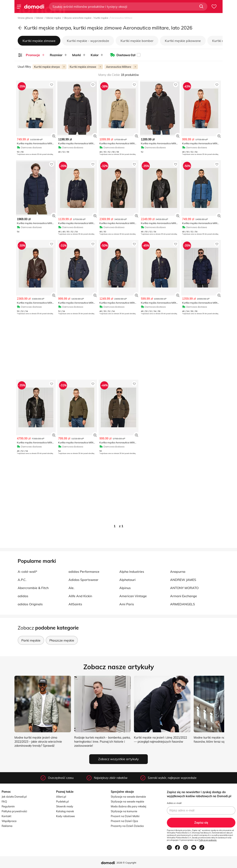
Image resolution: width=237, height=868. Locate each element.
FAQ (4, 801)
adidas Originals (30, 604)
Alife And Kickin (80, 596)
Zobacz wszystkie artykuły (118, 759)
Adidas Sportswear (83, 580)
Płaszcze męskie (62, 640)
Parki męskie (31, 640)
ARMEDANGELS (183, 604)
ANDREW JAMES (183, 580)
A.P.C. (22, 580)
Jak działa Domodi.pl (14, 797)
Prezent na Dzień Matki (125, 816)
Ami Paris (127, 604)
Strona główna (26, 18)
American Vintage (133, 596)
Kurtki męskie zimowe (39, 41)
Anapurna (178, 572)
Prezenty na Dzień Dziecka (127, 826)
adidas (23, 596)
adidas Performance (84, 572)
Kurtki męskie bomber (137, 41)
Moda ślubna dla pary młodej (128, 806)
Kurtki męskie (102, 18)
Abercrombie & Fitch (33, 588)
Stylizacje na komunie (124, 811)
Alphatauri (127, 580)
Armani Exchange (184, 596)
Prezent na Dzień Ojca (124, 821)
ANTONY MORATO (184, 588)
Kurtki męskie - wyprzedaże (88, 41)
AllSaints (75, 604)
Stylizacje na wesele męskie (127, 801)
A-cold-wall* (27, 572)
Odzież (40, 18)
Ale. (71, 588)
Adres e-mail (174, 803)
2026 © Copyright (126, 863)
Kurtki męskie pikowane (183, 41)
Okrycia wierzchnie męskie (78, 18)
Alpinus (125, 588)
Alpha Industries (132, 572)
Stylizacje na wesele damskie (128, 797)
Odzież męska (54, 18)
